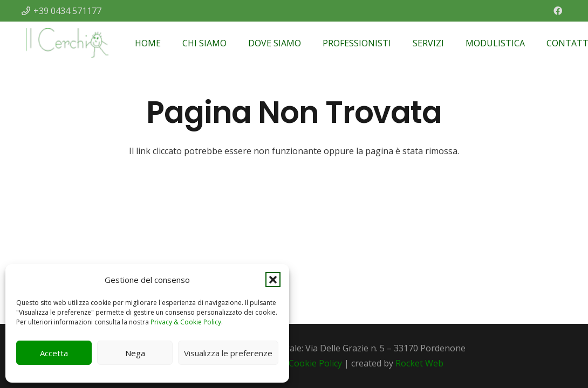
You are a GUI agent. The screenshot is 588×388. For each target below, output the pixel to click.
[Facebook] (558, 11)
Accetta (54, 353)
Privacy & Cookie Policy (186, 322)
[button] (273, 280)
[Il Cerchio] (67, 43)
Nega (135, 353)
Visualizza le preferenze (228, 353)
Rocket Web (419, 363)
